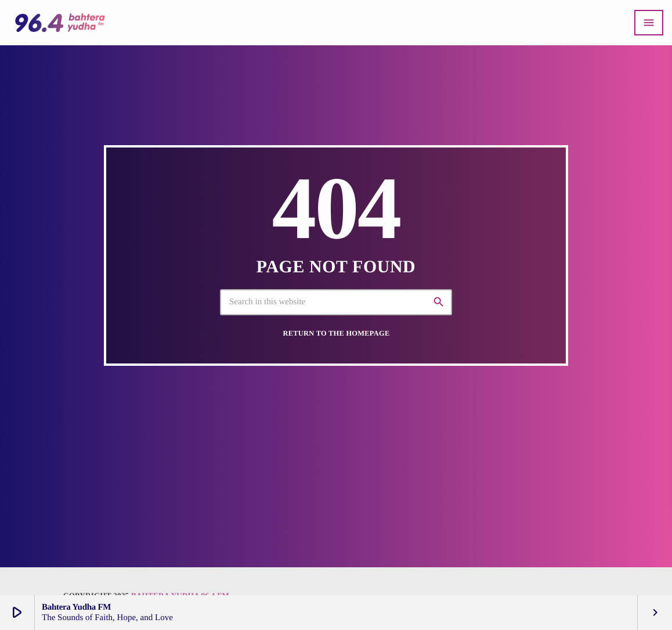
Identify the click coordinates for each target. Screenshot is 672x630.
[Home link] (60, 23)
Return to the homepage (337, 333)
